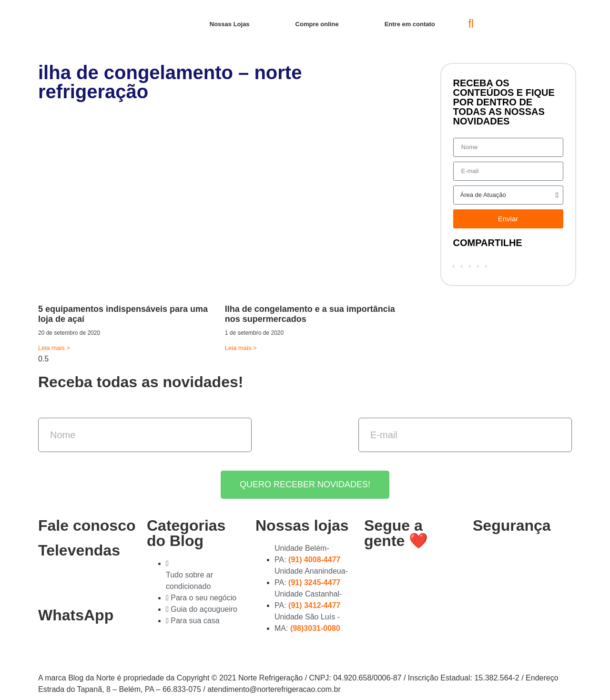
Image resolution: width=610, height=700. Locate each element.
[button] (471, 24)
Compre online (317, 24)
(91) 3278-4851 (73, 583)
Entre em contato (410, 24)
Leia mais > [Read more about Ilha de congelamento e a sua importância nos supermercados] (241, 348)
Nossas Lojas (230, 24)
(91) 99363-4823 (77, 648)
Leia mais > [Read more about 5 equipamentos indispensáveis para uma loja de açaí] (54, 348)
